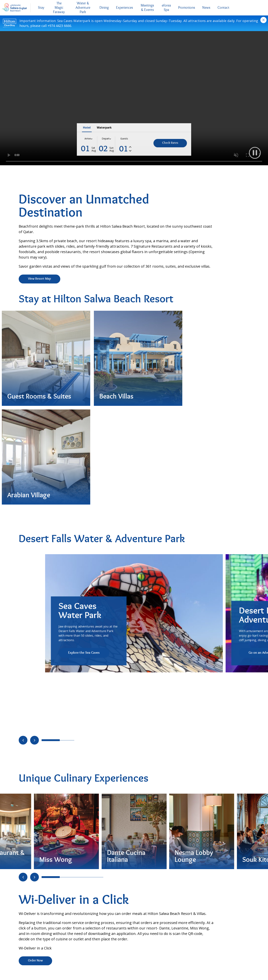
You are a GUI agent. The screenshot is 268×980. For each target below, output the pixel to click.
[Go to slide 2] (71, 461)
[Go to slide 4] (85, 598)
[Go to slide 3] (78, 598)
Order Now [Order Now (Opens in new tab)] (35, 681)
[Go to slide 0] (51, 461)
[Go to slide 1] (63, 461)
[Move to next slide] (34, 461)
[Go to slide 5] (92, 598)
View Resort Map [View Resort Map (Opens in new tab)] (39, 279)
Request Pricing (157, 767)
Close (263, 20)
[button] (255, 153)
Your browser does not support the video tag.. (134, 98)
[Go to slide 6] (100, 598)
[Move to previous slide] (23, 461)
